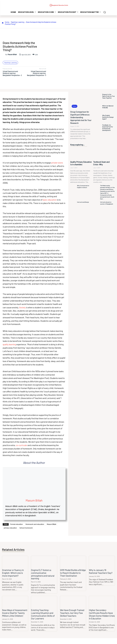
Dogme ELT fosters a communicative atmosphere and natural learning (43, 574)
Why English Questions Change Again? (107, 117)
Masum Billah (12, 54)
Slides (74, 106)
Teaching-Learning (18, 22)
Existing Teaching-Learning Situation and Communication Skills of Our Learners (43, 614)
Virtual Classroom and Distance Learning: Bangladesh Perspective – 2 (12, 73)
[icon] (3, 23)
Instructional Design (83, 201)
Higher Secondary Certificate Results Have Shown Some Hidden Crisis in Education (102, 614)
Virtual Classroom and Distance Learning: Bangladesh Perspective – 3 (37, 73)
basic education (50, 200)
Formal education (17, 524)
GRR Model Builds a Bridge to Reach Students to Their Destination (73, 573)
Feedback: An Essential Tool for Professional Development (107, 128)
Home (7, 22)
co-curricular (22, 445)
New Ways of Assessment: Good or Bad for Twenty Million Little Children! (15, 613)
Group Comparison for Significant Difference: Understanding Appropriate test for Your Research (81, 117)
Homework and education (35, 524)
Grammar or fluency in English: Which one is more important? (13, 573)
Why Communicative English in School (83, 186)
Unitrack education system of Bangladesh (107, 202)
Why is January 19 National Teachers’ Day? (102, 571)
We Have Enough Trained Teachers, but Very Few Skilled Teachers (72, 613)
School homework (26, 528)
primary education (10, 528)
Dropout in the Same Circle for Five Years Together (108, 96)
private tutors (57, 163)
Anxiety (22, 307)
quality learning (9, 344)
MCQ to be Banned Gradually (108, 107)
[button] (105, 12)
